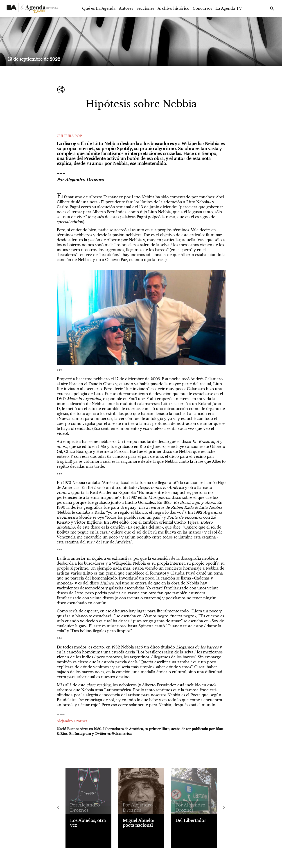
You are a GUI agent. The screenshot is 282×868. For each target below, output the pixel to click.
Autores (126, 8)
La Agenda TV (229, 8)
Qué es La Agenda (99, 8)
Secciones (145, 8)
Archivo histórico (173, 8)
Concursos (202, 8)
